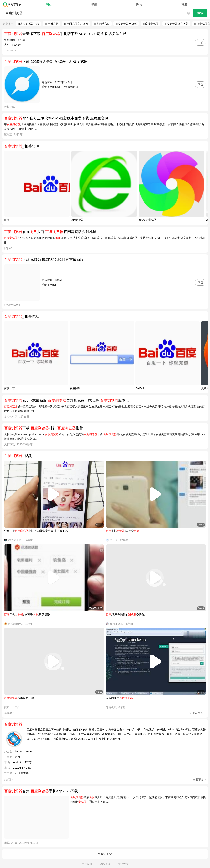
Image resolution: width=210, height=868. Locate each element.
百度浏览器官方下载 (176, 24)
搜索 (200, 13)
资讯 (94, 5)
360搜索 (13, 4)
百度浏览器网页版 (126, 24)
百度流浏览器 (150, 24)
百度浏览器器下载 (28, 24)
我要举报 (123, 864)
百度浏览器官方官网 (76, 24)
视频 (185, 5)
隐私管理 (105, 864)
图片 (139, 5)
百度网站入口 (102, 24)
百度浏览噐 (51, 24)
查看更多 (198, 780)
